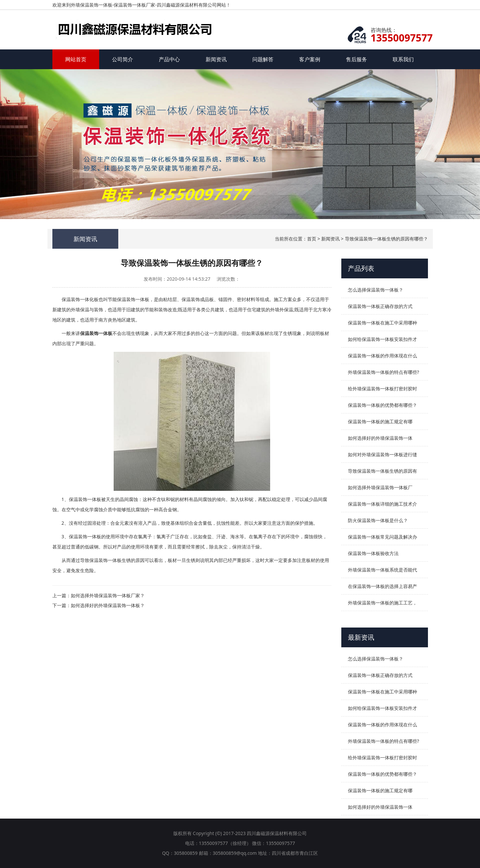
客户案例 (310, 59)
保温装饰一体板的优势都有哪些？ (382, 405)
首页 (312, 239)
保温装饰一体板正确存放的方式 (380, 306)
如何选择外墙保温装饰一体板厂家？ (108, 595)
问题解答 (263, 59)
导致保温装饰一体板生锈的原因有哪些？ (386, 239)
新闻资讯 (216, 59)
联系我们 (403, 59)
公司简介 (123, 59)
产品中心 (169, 59)
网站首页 (76, 59)
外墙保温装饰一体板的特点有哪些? (383, 372)
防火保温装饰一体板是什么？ (378, 520)
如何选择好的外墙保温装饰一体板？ (108, 605)
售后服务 (356, 59)
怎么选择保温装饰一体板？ (376, 290)
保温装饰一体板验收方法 (373, 553)
